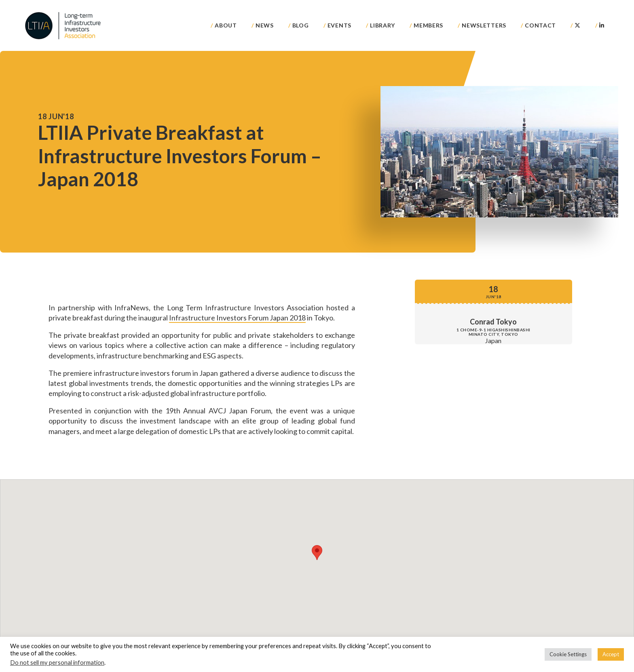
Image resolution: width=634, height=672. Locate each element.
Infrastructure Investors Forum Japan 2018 (237, 318)
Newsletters (484, 25)
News (265, 25)
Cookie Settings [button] (568, 654)
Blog (301, 25)
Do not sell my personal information (57, 663)
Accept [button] (611, 654)
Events (339, 25)
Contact (540, 25)
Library (383, 25)
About (226, 25)
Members (428, 25)
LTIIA (63, 25)
